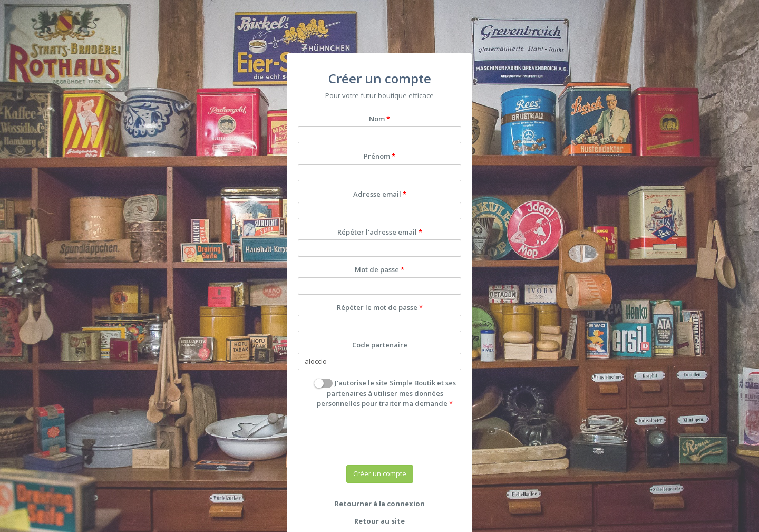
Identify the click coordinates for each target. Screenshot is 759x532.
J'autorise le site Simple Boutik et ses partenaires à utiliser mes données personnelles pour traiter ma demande (385, 393)
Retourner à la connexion (380, 504)
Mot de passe (377, 269)
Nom (377, 119)
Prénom (377, 156)
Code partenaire (380, 345)
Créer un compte (380, 473)
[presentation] (378, 437)
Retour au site (379, 521)
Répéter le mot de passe (377, 307)
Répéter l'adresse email (377, 232)
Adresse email (377, 194)
